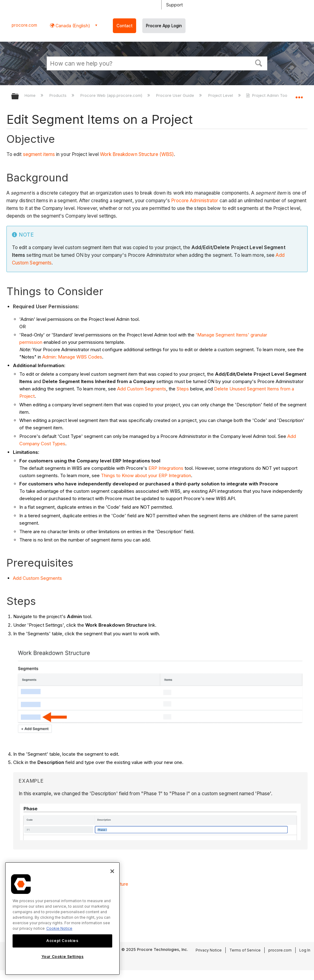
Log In (305, 950)
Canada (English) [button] (72, 26)
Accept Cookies (62, 941)
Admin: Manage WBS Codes (72, 357)
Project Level (221, 95)
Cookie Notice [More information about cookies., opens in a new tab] (59, 928)
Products (59, 95)
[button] (259, 63)
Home (31, 95)
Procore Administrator (195, 201)
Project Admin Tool (268, 95)
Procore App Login (164, 26)
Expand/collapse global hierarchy (19, 97)
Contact (124, 26)
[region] (62, 919)
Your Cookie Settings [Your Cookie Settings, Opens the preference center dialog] (63, 957)
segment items (39, 154)
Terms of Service (245, 950)
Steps (183, 389)
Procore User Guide (176, 95)
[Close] (112, 871)
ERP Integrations (166, 468)
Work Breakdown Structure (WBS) (137, 154)
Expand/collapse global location (299, 94)
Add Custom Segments (142, 389)
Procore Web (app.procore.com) (112, 95)
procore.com (24, 25)
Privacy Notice (209, 950)
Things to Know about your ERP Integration (146, 475)
